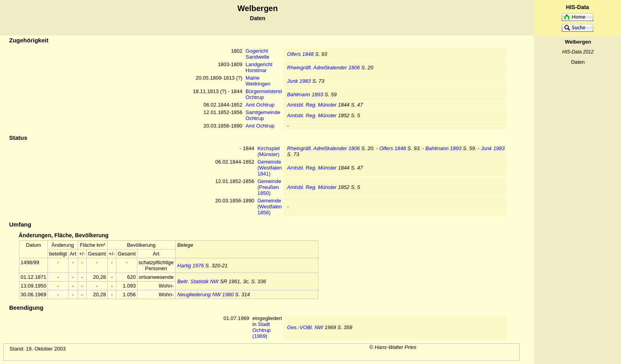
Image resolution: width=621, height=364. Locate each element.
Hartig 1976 (191, 266)
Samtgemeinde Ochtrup (263, 115)
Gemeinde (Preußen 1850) (269, 187)
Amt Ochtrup (260, 105)
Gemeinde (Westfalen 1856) (270, 207)
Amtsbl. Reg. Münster (312, 105)
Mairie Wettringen (258, 81)
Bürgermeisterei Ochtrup (264, 94)
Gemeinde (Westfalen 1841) (270, 168)
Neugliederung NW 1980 (206, 294)
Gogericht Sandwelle (257, 54)
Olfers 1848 (300, 54)
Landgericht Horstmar (259, 67)
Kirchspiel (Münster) (269, 151)
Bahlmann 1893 (305, 94)
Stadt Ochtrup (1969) (261, 330)
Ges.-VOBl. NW (305, 327)
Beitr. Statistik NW (198, 281)
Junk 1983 (299, 81)
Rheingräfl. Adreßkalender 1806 (324, 68)
